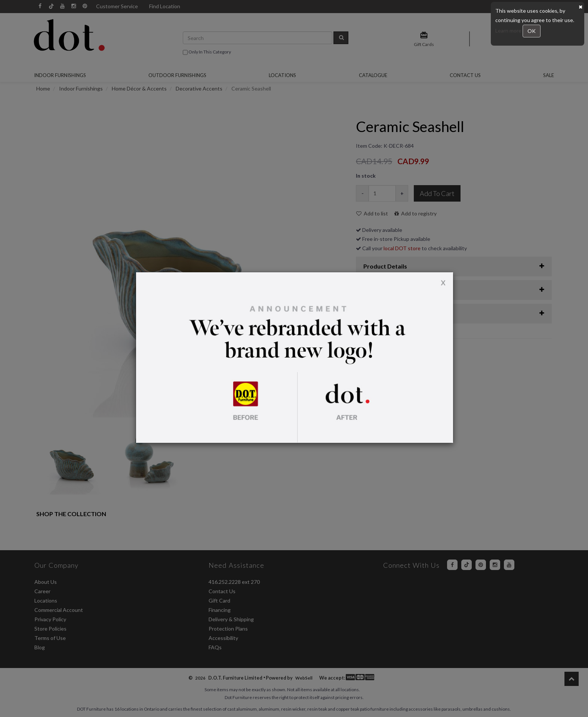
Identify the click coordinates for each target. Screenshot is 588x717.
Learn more (509, 30)
